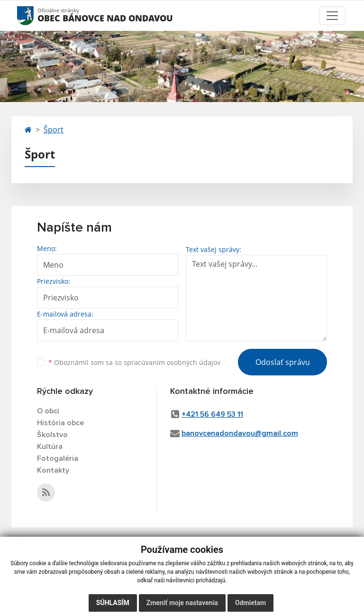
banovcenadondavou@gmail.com (240, 433)
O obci (48, 411)
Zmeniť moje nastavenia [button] (182, 603)
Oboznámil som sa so (134, 362)
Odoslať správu (283, 362)
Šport (54, 130)
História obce (60, 423)
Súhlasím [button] (113, 603)
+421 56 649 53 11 (212, 414)
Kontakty (53, 470)
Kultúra (50, 447)
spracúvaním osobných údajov (172, 362)
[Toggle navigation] (332, 16)
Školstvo (52, 435)
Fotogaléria (58, 458)
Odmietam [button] (250, 603)
